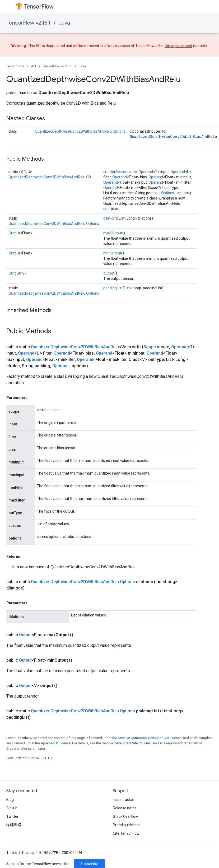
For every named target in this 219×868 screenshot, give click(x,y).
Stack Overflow (125, 816)
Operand (146, 172)
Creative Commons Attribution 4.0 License (150, 738)
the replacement (178, 46)
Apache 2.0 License (56, 743)
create (109, 172)
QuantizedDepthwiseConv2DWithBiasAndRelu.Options (80, 131)
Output (14, 233)
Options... (169, 193)
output (109, 273)
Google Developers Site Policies (126, 743)
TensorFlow (15, 66)
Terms (12, 853)
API (33, 66)
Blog (10, 800)
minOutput (112, 253)
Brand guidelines (127, 825)
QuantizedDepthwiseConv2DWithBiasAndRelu (173, 136)
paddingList (113, 288)
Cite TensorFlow (126, 833)
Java (64, 23)
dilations (110, 218)
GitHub (12, 808)
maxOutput (113, 233)
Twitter (12, 816)
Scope (121, 172)
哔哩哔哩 (14, 825)
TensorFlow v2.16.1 (28, 23)
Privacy (28, 853)
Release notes (125, 808)
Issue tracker (124, 800)
